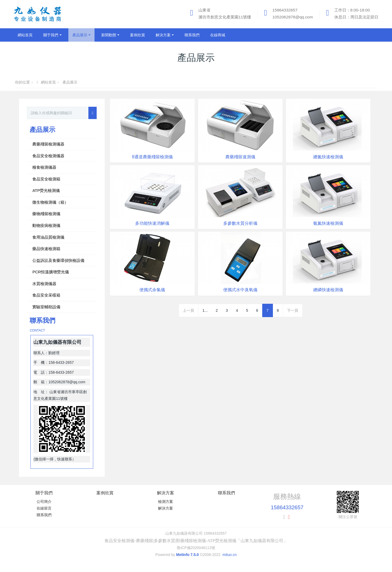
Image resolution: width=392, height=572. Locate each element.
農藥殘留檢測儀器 (48, 144)
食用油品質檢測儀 (48, 237)
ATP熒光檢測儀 (46, 190)
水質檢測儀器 (44, 284)
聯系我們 (44, 515)
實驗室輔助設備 (46, 307)
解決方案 (166, 493)
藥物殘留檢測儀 (46, 214)
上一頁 (189, 310)
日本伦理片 (9, 569)
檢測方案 (166, 502)
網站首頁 (25, 35)
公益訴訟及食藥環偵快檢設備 (58, 260)
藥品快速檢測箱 (46, 249)
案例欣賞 (105, 493)
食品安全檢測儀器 (48, 156)
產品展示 (70, 82)
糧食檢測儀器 (44, 167)
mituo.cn (230, 555)
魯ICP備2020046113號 (196, 548)
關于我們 (44, 493)
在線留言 (44, 508)
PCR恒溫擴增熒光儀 (51, 272)
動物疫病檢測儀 (46, 225)
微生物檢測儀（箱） (50, 202)
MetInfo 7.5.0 (188, 555)
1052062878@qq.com (293, 17)
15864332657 (285, 10)
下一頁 (293, 310)
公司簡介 (44, 502)
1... (205, 310)
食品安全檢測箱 (46, 179)
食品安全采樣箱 (46, 295)
